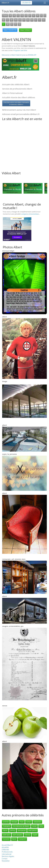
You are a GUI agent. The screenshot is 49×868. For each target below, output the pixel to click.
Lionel (34, 826)
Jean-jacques (17, 835)
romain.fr (22, 839)
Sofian (29, 822)
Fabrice (27, 835)
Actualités (5, 847)
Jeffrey (13, 830)
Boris (14, 839)
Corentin (6, 839)
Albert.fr (5, 3)
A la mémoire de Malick (21, 826)
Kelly (41, 826)
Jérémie (6, 822)
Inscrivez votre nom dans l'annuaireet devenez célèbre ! (16, 103)
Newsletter (6, 861)
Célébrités (26, 3)
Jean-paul (7, 835)
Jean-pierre (32, 830)
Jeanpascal (22, 830)
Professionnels (7, 852)
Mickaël (14, 822)
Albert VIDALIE (25, 30)
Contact (5, 859)
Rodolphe (7, 826)
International (7, 854)
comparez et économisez (30, 214)
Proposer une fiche (20, 50)
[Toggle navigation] (45, 3)
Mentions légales (8, 856)
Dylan (35, 835)
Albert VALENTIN (10, 30)
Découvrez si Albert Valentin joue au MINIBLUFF (19, 55)
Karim (5, 830)
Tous (5, 16)
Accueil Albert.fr (7, 845)
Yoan (22, 822)
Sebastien (37, 822)
